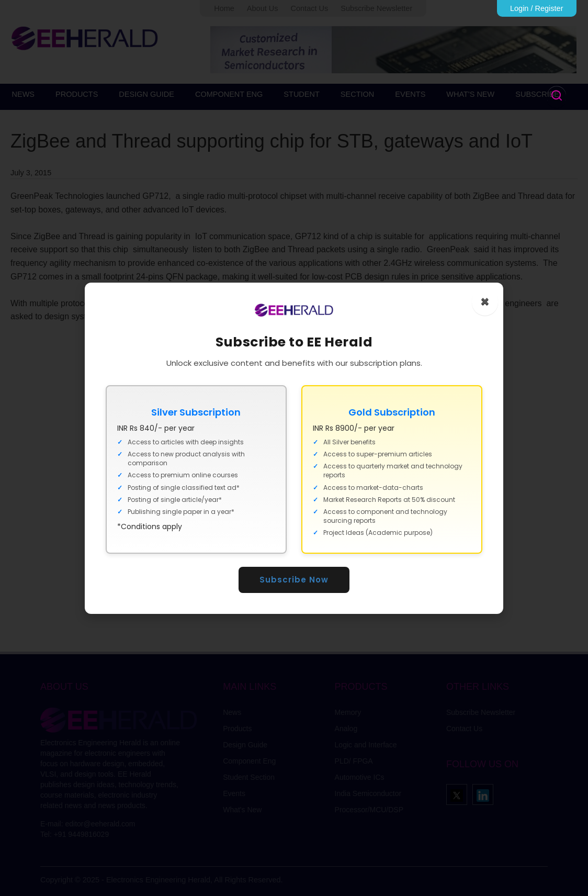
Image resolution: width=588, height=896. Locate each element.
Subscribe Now (294, 580)
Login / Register (537, 8)
